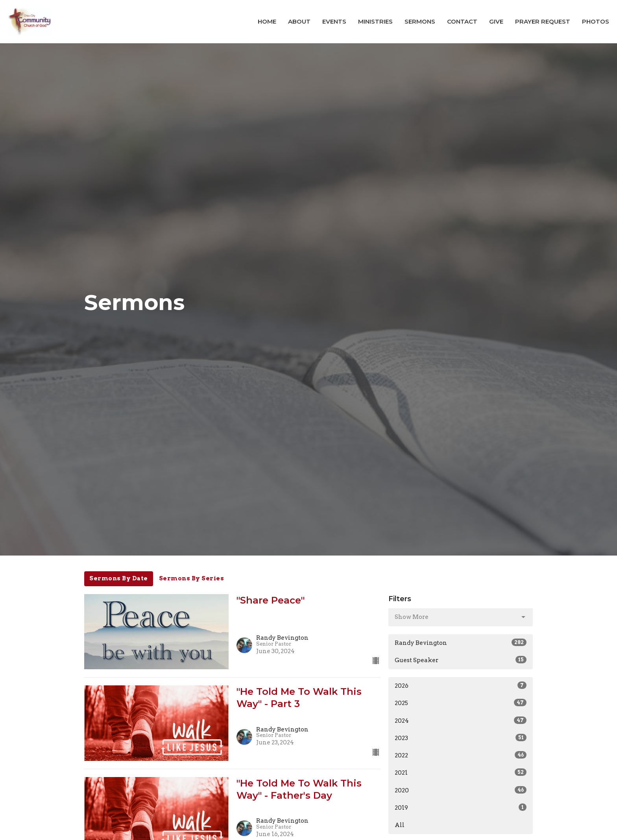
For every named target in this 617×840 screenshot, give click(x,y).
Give (496, 21)
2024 (461, 720)
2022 (461, 755)
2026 (461, 685)
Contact (462, 21)
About (299, 21)
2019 (461, 807)
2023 (461, 738)
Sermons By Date (119, 578)
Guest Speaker (461, 660)
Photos (596, 21)
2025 (461, 703)
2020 (461, 790)
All (400, 825)
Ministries (375, 21)
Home (267, 21)
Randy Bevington (461, 642)
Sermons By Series (192, 578)
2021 (461, 772)
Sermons (420, 21)
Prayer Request (543, 21)
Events (334, 21)
